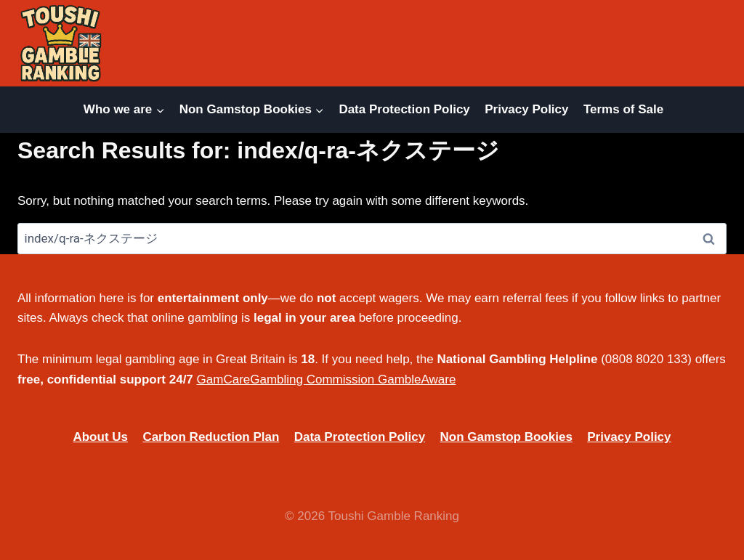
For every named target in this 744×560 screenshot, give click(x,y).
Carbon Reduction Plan (211, 437)
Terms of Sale (623, 109)
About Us (100, 437)
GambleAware (417, 380)
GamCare (224, 380)
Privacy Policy (526, 109)
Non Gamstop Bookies (506, 437)
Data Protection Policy (404, 109)
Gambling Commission (312, 380)
